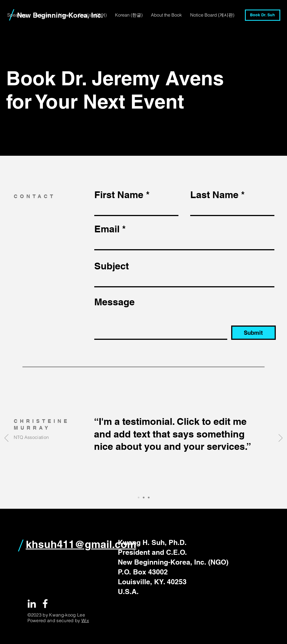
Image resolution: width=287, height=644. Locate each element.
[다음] (281, 438)
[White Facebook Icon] (45, 604)
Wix (85, 620)
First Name (119, 195)
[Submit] (253, 333)
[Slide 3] (149, 498)
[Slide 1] (139, 498)
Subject (112, 266)
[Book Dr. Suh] (263, 15)
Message (114, 302)
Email (107, 229)
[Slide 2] (144, 498)
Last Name (214, 195)
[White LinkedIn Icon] (32, 604)
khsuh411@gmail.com (81, 544)
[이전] (6, 438)
